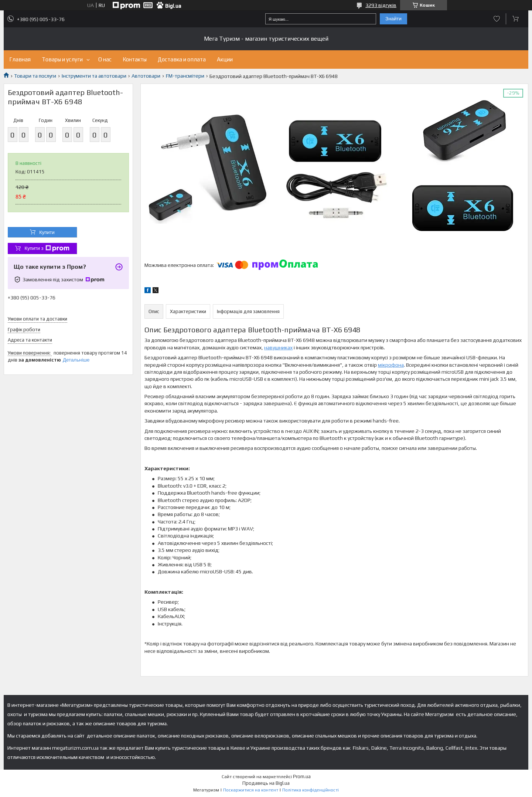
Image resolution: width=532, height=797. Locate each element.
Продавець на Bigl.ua (266, 783)
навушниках (278, 347)
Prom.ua (302, 776)
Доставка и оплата (182, 59)
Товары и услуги (62, 59)
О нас (105, 59)
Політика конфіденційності (311, 790)
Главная (20, 59)
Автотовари (146, 76)
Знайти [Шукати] (393, 19)
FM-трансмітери (185, 76)
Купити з (47, 248)
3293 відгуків (381, 5)
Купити (47, 232)
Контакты (135, 59)
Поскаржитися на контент (251, 790)
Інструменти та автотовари (94, 76)
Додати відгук (497, 19)
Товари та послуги (35, 76)
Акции (225, 59)
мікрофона (391, 365)
